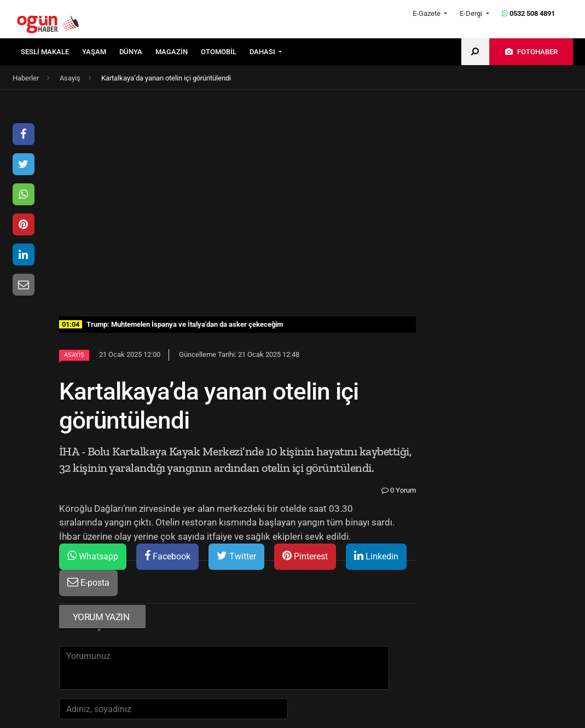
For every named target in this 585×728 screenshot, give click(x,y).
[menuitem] (51, 52)
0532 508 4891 (528, 13)
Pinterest (305, 556)
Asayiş (74, 355)
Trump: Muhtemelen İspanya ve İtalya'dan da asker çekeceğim (171, 324)
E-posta (88, 582)
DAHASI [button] (263, 52)
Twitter (236, 556)
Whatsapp (93, 556)
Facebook (167, 556)
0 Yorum (399, 490)
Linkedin (376, 556)
